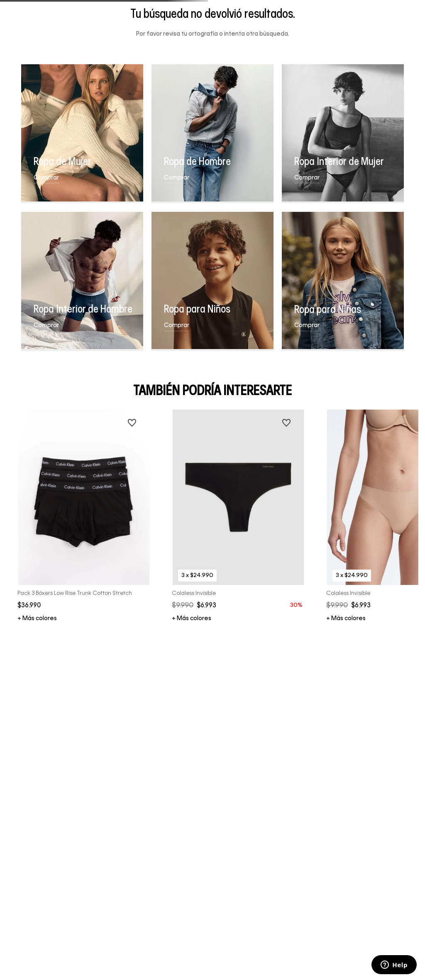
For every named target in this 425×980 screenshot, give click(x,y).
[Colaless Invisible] (238, 516)
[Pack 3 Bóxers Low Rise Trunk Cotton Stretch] (84, 516)
